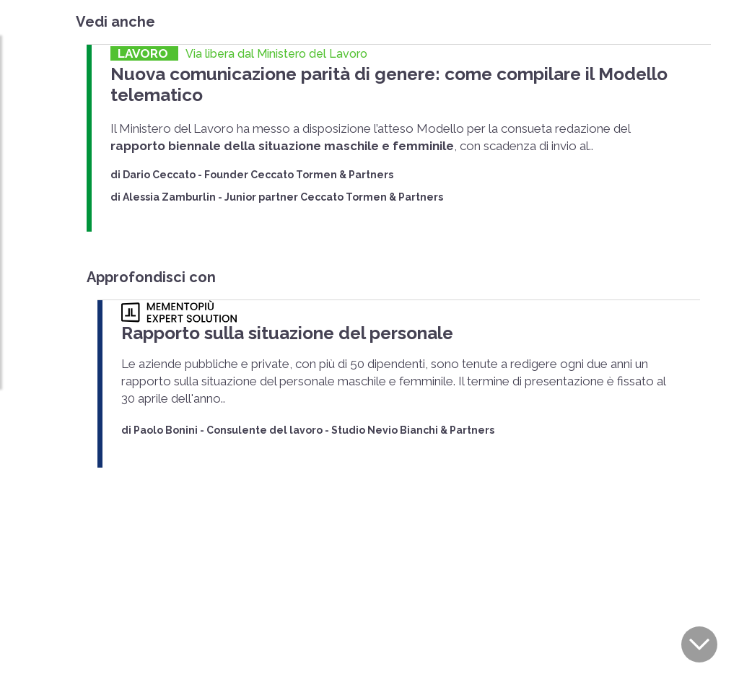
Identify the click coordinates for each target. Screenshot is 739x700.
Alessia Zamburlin (169, 173)
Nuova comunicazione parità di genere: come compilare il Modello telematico (398, 73)
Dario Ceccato (159, 151)
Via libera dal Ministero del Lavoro (276, 54)
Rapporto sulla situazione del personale (268, 308)
